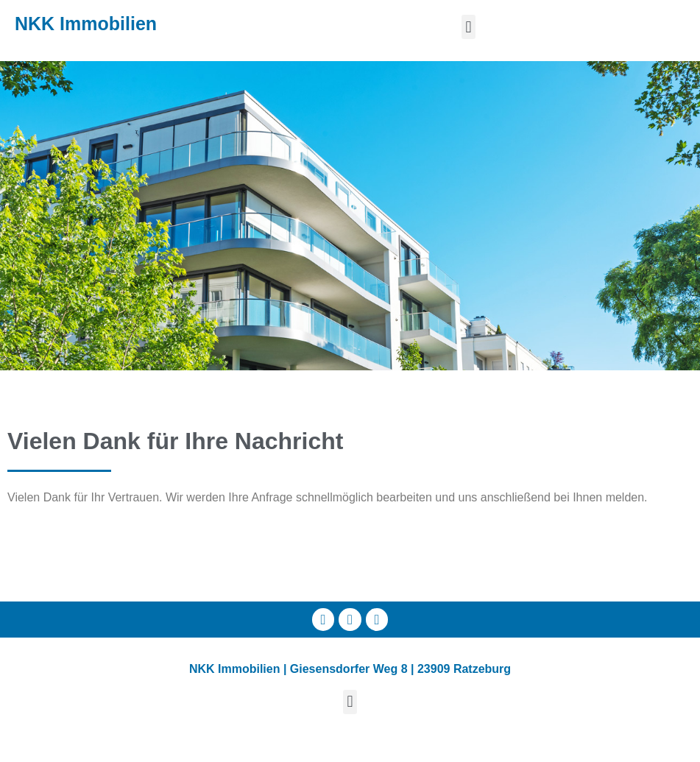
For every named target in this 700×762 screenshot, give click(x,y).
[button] (469, 27)
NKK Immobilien (86, 24)
